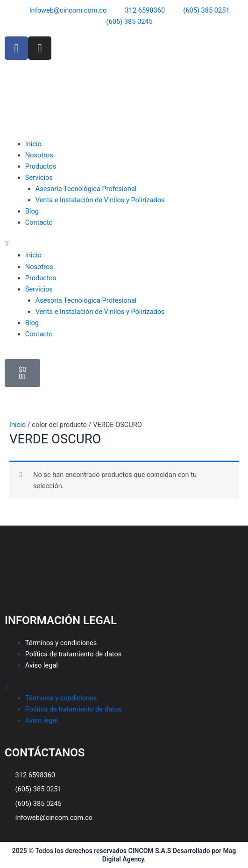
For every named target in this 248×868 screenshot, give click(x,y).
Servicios (39, 178)
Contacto (39, 222)
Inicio (33, 144)
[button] (124, 244)
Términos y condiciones (61, 643)
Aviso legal (42, 665)
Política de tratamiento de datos (74, 654)
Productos (41, 166)
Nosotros (39, 155)
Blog (32, 211)
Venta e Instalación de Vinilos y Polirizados (100, 200)
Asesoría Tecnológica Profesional (86, 189)
